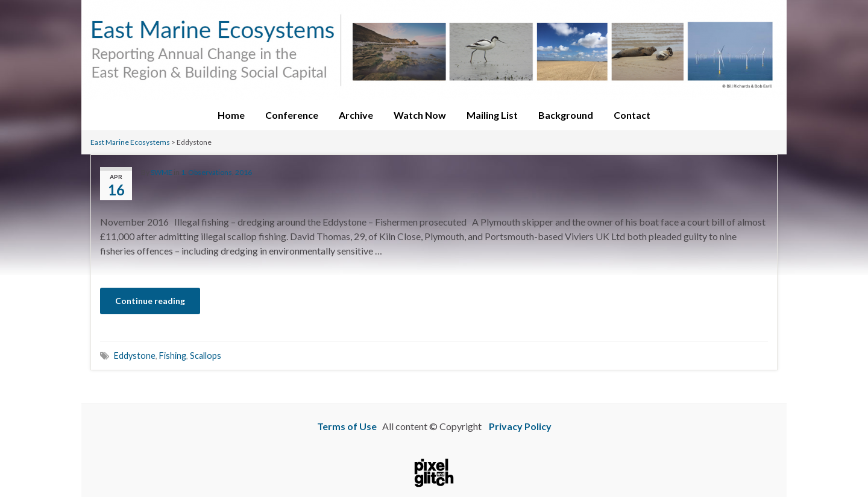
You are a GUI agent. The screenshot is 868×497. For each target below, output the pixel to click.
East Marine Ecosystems (130, 142)
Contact (632, 115)
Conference (292, 115)
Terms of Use (347, 426)
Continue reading (150, 301)
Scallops (206, 356)
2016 (244, 172)
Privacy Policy (520, 426)
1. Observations (206, 172)
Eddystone (135, 356)
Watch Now (420, 115)
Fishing (173, 356)
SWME (162, 172)
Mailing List (492, 115)
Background (566, 115)
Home (231, 115)
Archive (356, 115)
